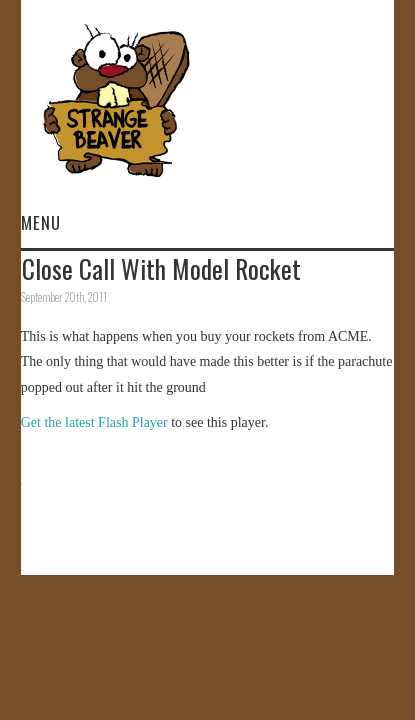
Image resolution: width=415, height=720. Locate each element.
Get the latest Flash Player (94, 422)
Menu (41, 222)
